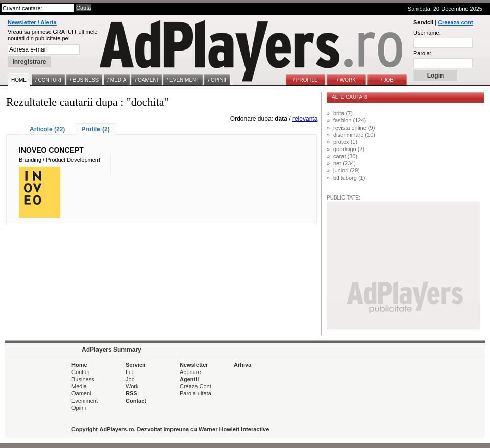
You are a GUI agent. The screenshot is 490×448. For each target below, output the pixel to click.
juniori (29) (347, 170)
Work (132, 386)
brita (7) (343, 113)
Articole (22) (47, 129)
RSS (131, 393)
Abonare (190, 372)
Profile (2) (95, 129)
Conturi (80, 372)
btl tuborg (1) (349, 178)
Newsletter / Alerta (32, 22)
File (130, 372)
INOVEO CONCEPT (51, 150)
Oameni (81, 393)
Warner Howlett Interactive (234, 429)
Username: (427, 33)
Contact (136, 401)
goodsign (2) (349, 149)
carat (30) (345, 156)
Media (79, 386)
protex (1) (345, 142)
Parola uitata (195, 393)
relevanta (305, 119)
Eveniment (85, 401)
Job (130, 379)
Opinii (79, 408)
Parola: (422, 53)
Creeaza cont (455, 22)
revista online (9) (354, 128)
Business (83, 379)
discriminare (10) (354, 135)
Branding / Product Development (59, 160)
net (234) (345, 163)
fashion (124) (350, 120)
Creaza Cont (195, 386)
